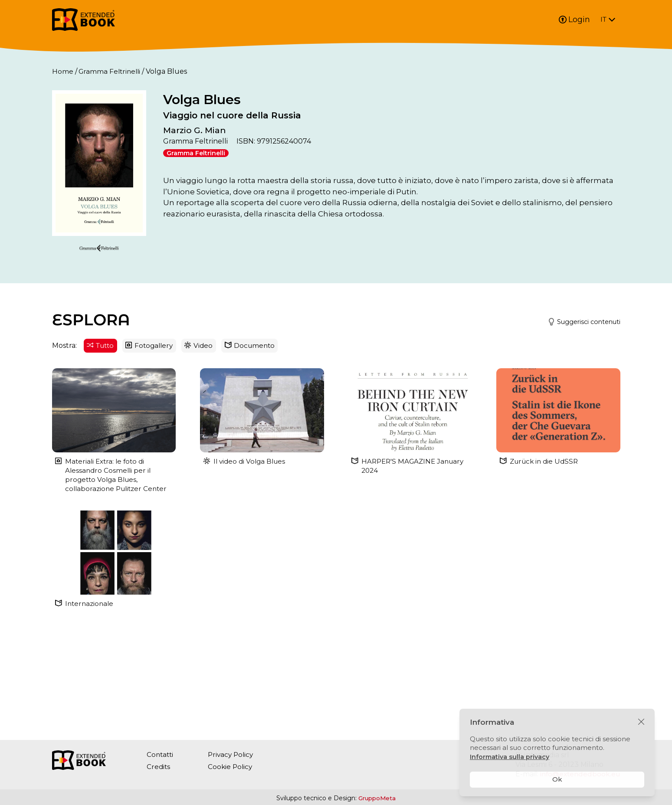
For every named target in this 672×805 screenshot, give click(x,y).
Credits (159, 767)
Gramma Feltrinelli (111, 71)
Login (574, 20)
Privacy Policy (233, 754)
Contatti (161, 754)
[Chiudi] (641, 722)
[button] (579, 404)
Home (63, 71)
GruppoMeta (377, 798)
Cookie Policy (233, 767)
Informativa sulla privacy (511, 757)
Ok (557, 779)
